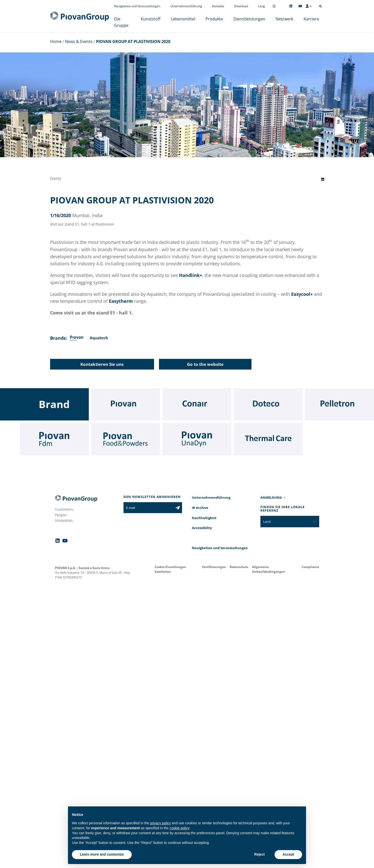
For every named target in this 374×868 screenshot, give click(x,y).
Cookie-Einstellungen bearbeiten (170, 569)
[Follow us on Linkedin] (291, 6)
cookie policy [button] (179, 828)
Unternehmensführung (186, 6)
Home (56, 41)
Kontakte (218, 6)
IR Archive (200, 508)
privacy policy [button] (160, 823)
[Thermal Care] (268, 439)
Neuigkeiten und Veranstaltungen (137, 6)
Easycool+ (302, 294)
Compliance (310, 567)
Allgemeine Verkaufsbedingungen (268, 569)
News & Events (79, 41)
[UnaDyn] (197, 439)
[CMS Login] (309, 6)
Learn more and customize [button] (102, 854)
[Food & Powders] (126, 439)
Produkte (214, 19)
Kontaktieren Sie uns (102, 364)
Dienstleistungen (249, 19)
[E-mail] (148, 508)
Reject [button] (259, 854)
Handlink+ (191, 275)
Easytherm (121, 301)
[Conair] (197, 404)
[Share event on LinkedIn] (323, 179)
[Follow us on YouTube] (300, 6)
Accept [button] (288, 854)
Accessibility (202, 528)
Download (241, 6)
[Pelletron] (340, 404)
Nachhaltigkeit (204, 518)
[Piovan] (126, 404)
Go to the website (205, 364)
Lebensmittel (183, 19)
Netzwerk (284, 19)
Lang (262, 6)
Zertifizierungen (214, 567)
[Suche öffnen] (320, 6)
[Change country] (274, 6)
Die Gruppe (121, 22)
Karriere (311, 19)
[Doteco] (268, 404)
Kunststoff (151, 19)
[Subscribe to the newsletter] (178, 508)
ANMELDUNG (271, 497)
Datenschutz (239, 567)
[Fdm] (54, 439)
